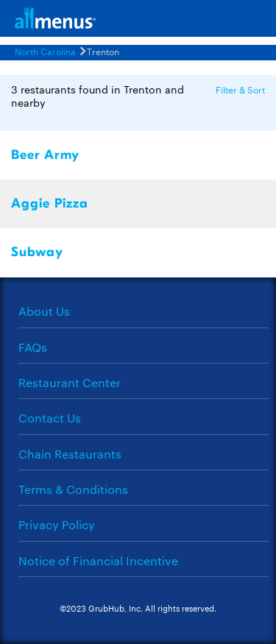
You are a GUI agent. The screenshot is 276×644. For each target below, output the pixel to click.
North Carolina (45, 51)
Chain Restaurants (70, 454)
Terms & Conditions (73, 489)
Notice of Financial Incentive (98, 560)
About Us (44, 311)
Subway (37, 252)
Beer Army (45, 155)
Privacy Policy (57, 524)
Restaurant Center (70, 382)
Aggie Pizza (50, 204)
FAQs (33, 347)
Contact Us (50, 418)
